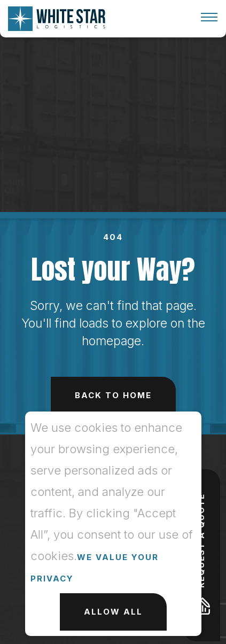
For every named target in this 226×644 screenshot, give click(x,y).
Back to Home (113, 395)
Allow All (113, 612)
